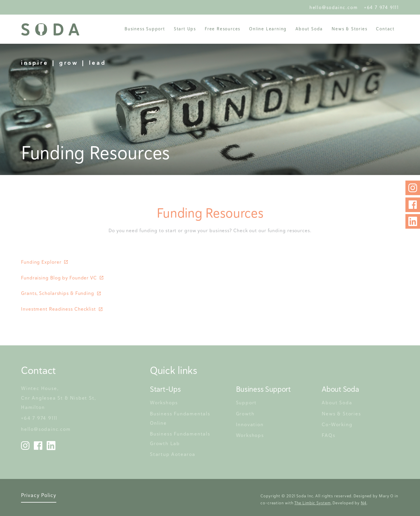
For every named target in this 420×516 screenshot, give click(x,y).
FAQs (328, 435)
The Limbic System (312, 503)
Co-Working (337, 424)
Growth (245, 414)
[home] (50, 29)
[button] (145, 29)
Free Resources (223, 29)
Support (246, 403)
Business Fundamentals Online (181, 418)
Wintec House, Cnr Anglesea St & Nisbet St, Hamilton (59, 398)
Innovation (250, 424)
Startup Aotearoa (173, 454)
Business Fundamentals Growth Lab (181, 438)
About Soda (337, 403)
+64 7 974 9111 (381, 7)
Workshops (164, 403)
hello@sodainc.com (335, 7)
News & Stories (349, 29)
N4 (364, 503)
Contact (385, 29)
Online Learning (268, 29)
